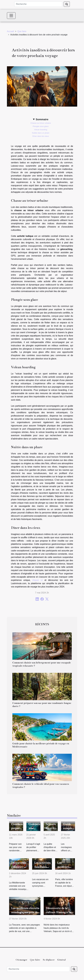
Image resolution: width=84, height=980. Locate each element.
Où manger (21, 960)
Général (61, 960)
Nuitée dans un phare (41, 133)
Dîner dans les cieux (41, 136)
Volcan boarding (41, 130)
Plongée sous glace (41, 126)
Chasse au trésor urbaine (41, 123)
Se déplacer (49, 960)
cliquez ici (38, 580)
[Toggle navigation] (11, 16)
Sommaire (42, 119)
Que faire (22, 31)
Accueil (10, 31)
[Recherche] (38, 4)
